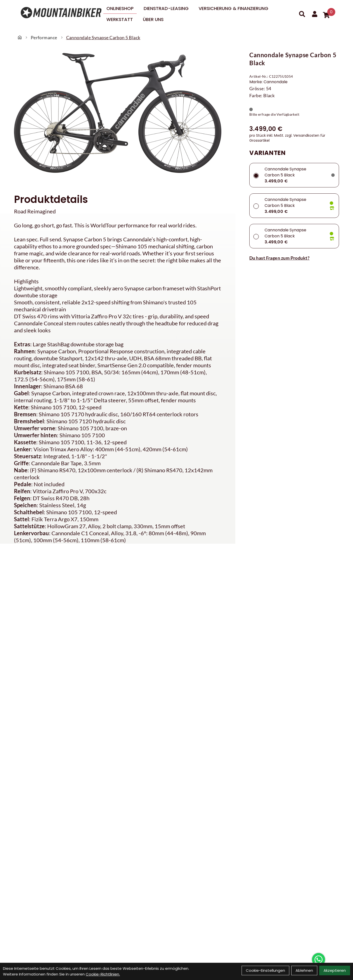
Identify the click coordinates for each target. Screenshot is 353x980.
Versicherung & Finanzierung (233, 8)
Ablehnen (304, 970)
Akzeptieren (335, 970)
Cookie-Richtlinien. (103, 974)
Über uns (153, 19)
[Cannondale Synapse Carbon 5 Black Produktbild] (118, 113)
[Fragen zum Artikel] (294, 258)
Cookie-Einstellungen (265, 970)
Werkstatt (120, 19)
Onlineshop (120, 8)
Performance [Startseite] (44, 37)
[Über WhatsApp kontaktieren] (319, 960)
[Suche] (302, 14)
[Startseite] (20, 37)
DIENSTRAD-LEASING (166, 8)
